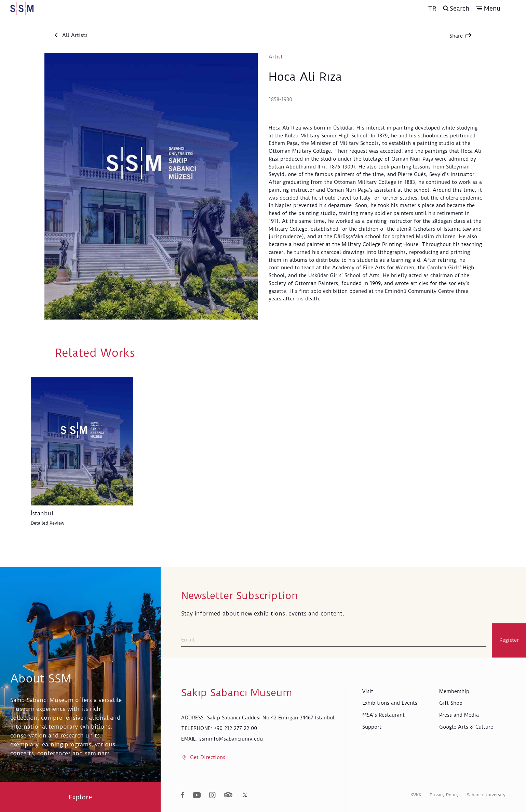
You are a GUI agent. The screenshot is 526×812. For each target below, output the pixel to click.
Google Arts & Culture (466, 727)
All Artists (71, 35)
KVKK (416, 794)
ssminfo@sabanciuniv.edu (231, 739)
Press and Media (459, 715)
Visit (368, 691)
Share (461, 36)
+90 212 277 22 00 (235, 728)
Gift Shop (451, 703)
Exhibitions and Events (390, 703)
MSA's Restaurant (383, 715)
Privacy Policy (444, 794)
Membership (454, 691)
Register (509, 640)
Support (372, 727)
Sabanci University (486, 794)
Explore (80, 797)
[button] (500, 9)
